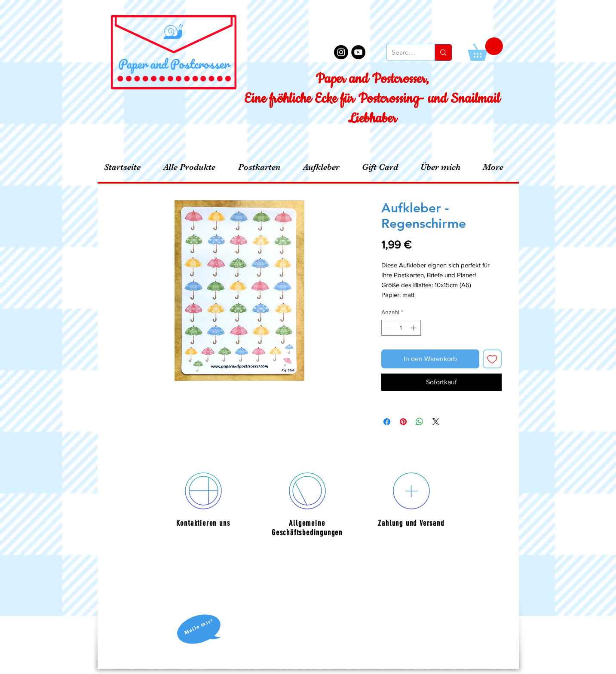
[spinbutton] (401, 328)
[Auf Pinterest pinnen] (403, 422)
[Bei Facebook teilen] (387, 422)
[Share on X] (436, 422)
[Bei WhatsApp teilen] (420, 422)
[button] (485, 49)
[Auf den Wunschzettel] (492, 359)
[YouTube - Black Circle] (358, 52)
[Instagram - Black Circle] (341, 52)
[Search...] (404, 52)
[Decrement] (388, 328)
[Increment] (414, 328)
